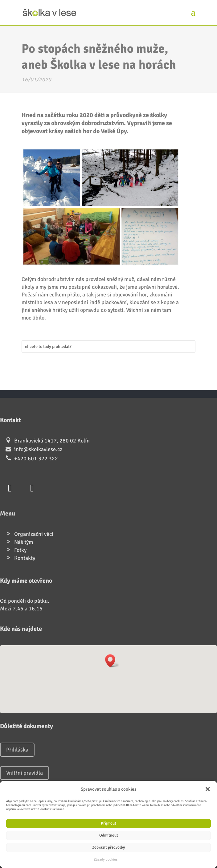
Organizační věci (34, 534)
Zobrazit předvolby (108, 847)
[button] (208, 789)
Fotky (20, 550)
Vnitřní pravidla (25, 773)
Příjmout (108, 823)
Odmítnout (109, 835)
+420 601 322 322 (36, 458)
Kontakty (25, 558)
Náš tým (24, 542)
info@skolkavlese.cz (38, 449)
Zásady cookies (106, 860)
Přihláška (17, 750)
